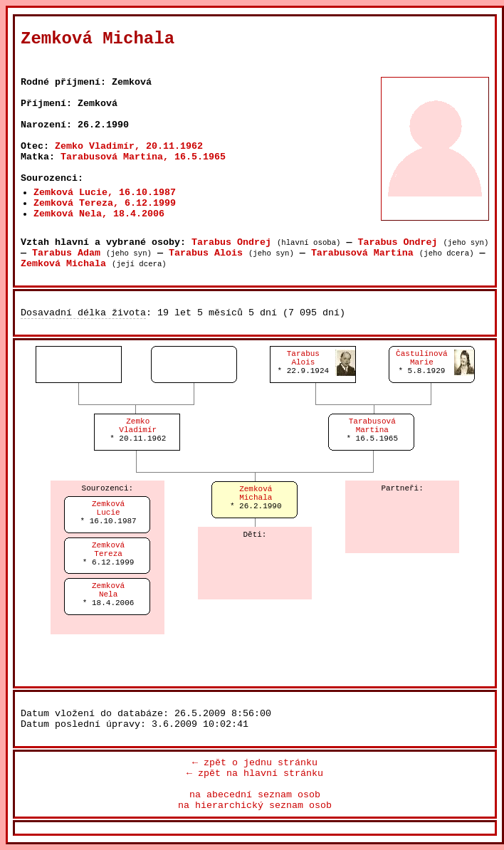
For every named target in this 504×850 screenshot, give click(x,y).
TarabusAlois (303, 358)
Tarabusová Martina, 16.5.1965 (143, 157)
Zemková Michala (63, 264)
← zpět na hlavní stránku (255, 773)
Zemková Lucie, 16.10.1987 (105, 193)
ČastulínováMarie (422, 358)
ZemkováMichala (256, 493)
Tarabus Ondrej (231, 242)
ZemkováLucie (108, 508)
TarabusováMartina (372, 426)
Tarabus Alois (206, 253)
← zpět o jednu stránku (255, 763)
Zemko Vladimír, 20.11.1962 (129, 146)
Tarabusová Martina (362, 253)
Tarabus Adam (66, 253)
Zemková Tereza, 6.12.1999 (105, 203)
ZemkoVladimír (138, 426)
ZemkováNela (108, 590)
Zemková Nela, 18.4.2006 (99, 214)
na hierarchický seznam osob (255, 806)
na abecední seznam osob (255, 795)
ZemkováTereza (108, 550)
